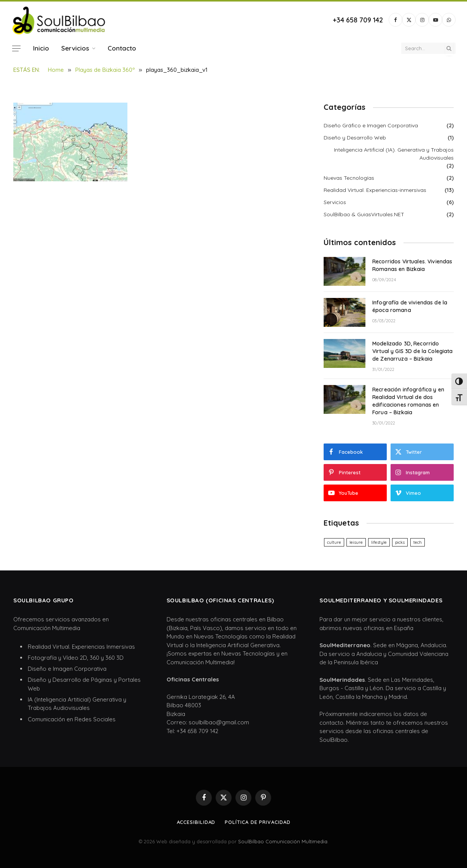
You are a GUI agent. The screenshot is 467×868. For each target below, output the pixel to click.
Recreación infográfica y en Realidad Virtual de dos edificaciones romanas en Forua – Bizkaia (408, 401)
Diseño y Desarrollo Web (355, 138)
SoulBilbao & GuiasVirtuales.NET (364, 214)
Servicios (75, 48)
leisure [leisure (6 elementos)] (356, 542)
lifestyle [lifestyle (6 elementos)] (379, 542)
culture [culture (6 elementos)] (334, 542)
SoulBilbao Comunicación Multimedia (283, 841)
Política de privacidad (257, 822)
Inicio (41, 48)
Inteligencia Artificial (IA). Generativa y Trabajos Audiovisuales (394, 154)
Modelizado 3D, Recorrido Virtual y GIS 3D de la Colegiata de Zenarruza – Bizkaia (412, 351)
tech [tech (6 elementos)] (418, 542)
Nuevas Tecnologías (349, 178)
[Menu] (16, 48)
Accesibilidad (196, 822)
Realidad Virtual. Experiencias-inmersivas (375, 190)
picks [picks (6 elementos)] (400, 542)
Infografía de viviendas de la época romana (410, 306)
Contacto (122, 48)
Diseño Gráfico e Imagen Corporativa (371, 125)
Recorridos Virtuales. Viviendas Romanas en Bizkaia (412, 265)
